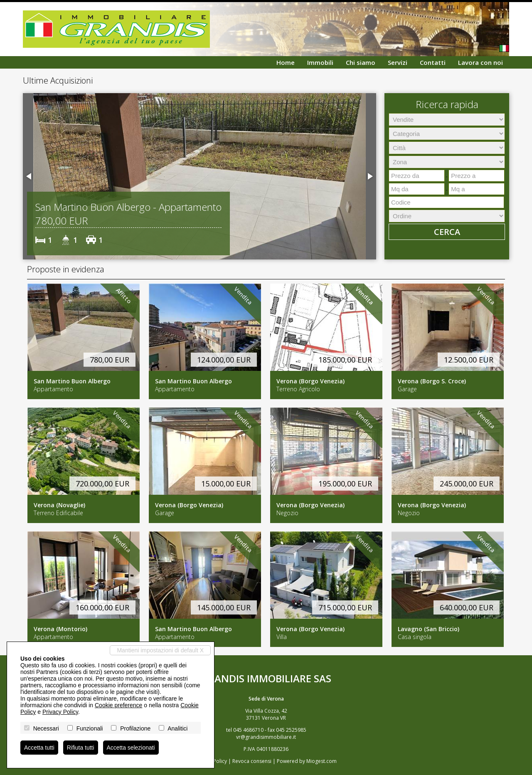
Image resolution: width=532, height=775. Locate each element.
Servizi (398, 62)
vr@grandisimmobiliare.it (266, 737)
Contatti (433, 62)
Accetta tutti (39, 748)
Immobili (320, 62)
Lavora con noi (480, 62)
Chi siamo (361, 62)
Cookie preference (118, 705)
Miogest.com (321, 761)
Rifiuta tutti (81, 748)
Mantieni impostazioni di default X (160, 650)
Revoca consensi (252, 761)
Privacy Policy (60, 712)
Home (286, 62)
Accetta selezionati (131, 748)
